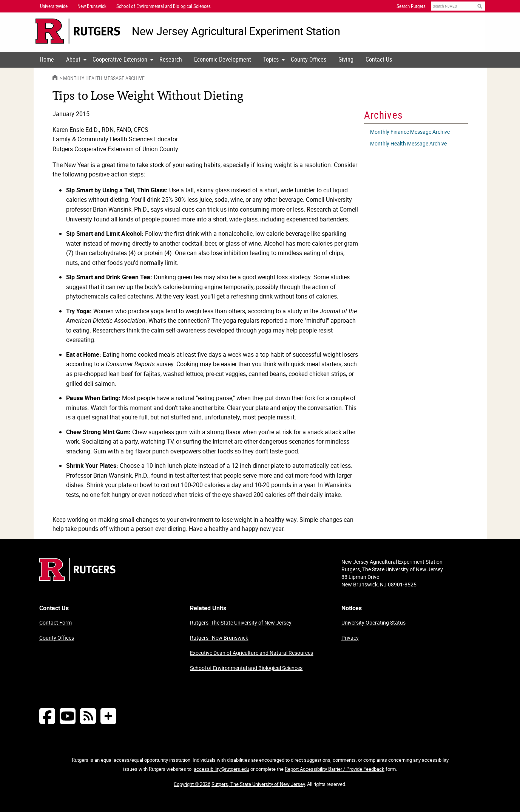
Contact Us (379, 59)
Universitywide (54, 6)
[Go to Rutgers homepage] (77, 578)
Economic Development (223, 59)
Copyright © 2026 (192, 784)
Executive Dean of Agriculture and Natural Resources (252, 653)
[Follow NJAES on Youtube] (68, 716)
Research (171, 59)
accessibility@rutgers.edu (221, 769)
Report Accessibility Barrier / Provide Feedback (335, 769)
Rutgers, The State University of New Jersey (241, 623)
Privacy (350, 638)
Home (47, 59)
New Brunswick (92, 6)
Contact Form (56, 623)
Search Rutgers (411, 6)
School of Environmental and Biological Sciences (246, 668)
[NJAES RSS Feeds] (88, 716)
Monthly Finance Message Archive (410, 132)
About (73, 59)
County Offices (309, 59)
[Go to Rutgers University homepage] (78, 31)
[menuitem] (47, 60)
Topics (271, 59)
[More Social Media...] (108, 716)
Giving (346, 59)
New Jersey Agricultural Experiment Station (236, 31)
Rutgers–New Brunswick (219, 638)
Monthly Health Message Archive (104, 78)
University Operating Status (373, 623)
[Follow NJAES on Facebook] (47, 716)
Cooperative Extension (120, 59)
